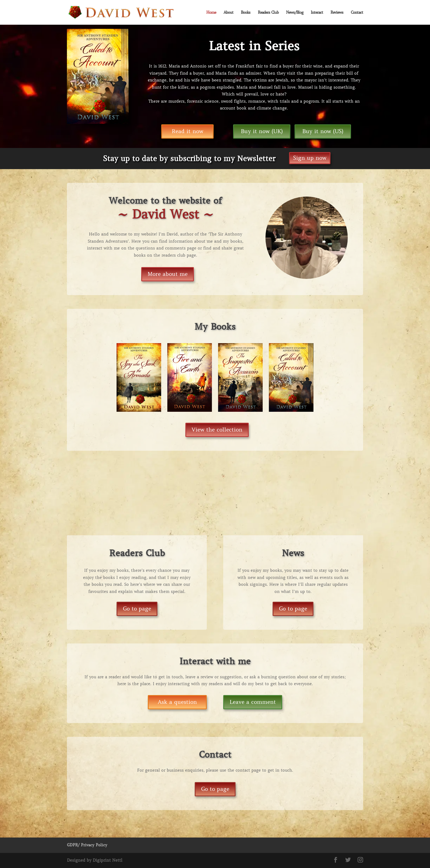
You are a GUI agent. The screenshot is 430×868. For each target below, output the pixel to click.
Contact (357, 13)
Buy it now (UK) (262, 131)
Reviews (337, 13)
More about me (168, 274)
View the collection (217, 430)
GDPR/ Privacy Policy (87, 845)
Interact (317, 13)
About (228, 13)
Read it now (187, 131)
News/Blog (295, 13)
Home (211, 13)
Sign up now (310, 158)
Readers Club (268, 13)
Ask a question (177, 702)
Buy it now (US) (323, 131)
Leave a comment (253, 702)
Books (246, 13)
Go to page (137, 609)
